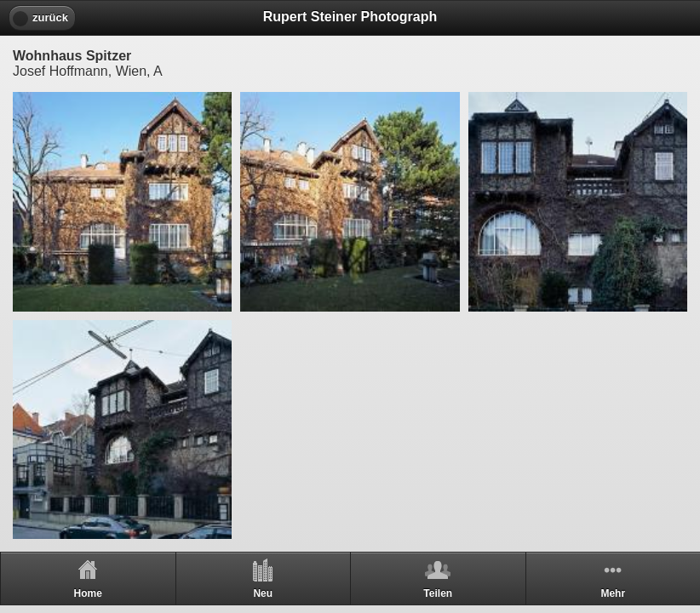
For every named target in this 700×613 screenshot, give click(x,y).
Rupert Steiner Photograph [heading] (350, 17)
